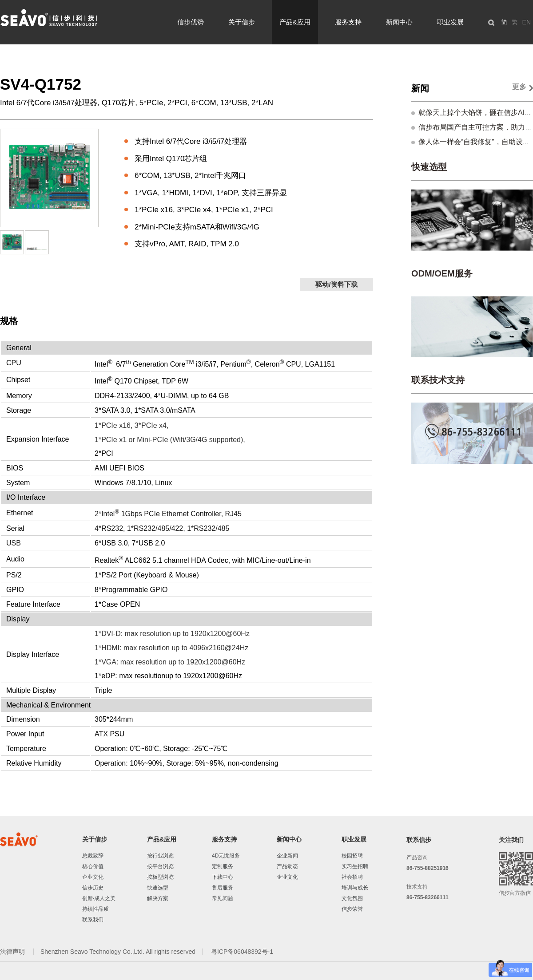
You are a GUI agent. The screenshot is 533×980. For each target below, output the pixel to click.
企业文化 (93, 877)
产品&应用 (295, 22)
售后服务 (223, 888)
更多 (519, 87)
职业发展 (450, 22)
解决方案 (158, 898)
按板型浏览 (160, 877)
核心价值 (93, 866)
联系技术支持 (438, 380)
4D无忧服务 (226, 856)
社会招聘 (352, 877)
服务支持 (348, 22)
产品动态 (287, 866)
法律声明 (13, 952)
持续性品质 (95, 909)
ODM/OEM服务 (442, 273)
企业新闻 (287, 856)
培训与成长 (355, 888)
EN (527, 22)
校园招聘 (352, 856)
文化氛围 (352, 898)
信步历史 (93, 888)
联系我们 (93, 920)
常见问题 (223, 898)
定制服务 (223, 866)
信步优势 (191, 22)
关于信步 (242, 22)
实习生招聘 (355, 866)
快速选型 (429, 167)
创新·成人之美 (99, 898)
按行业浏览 (160, 856)
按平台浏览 (160, 866)
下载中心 (223, 877)
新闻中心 (399, 22)
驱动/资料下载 (336, 284)
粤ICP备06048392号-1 (242, 952)
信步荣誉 (352, 909)
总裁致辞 (93, 856)
